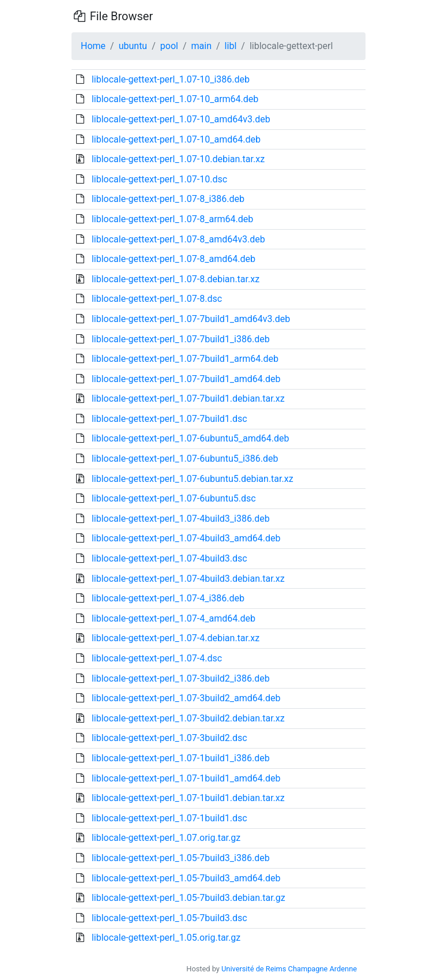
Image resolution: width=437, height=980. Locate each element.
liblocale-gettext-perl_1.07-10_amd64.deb (176, 139)
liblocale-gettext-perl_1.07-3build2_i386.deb (181, 678)
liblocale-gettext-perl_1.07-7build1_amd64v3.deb (191, 319)
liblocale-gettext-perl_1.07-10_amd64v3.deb (181, 119)
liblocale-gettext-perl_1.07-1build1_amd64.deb (186, 778)
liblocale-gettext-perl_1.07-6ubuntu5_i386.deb (185, 459)
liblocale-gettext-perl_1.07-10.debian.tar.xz (178, 159)
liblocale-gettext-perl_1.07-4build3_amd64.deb (186, 538)
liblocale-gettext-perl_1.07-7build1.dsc (169, 419)
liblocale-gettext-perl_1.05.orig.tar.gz (166, 938)
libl (231, 46)
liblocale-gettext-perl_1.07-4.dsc (157, 658)
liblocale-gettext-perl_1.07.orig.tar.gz (166, 838)
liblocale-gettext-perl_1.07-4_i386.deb (168, 598)
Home (93, 46)
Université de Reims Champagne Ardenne (289, 969)
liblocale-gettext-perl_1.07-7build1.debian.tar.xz (188, 399)
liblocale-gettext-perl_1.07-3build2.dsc (169, 738)
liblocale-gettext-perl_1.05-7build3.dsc (169, 918)
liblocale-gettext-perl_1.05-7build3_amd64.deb (186, 878)
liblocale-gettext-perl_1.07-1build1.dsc (169, 818)
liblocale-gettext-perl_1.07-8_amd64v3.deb (178, 239)
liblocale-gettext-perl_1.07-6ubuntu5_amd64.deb (190, 438)
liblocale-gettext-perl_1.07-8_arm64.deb (172, 219)
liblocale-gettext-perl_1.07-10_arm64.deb (175, 99)
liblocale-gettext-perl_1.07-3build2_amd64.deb (186, 698)
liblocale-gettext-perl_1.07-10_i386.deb (171, 79)
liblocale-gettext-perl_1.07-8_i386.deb (168, 199)
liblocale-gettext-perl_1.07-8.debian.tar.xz (176, 279)
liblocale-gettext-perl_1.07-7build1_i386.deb (181, 339)
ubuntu (133, 46)
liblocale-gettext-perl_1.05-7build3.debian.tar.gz (189, 898)
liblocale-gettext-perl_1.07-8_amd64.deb (174, 259)
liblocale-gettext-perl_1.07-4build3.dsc (169, 558)
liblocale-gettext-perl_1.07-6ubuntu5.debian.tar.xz (193, 479)
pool (169, 46)
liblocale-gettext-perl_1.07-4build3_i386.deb (181, 519)
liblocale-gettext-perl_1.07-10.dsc (159, 179)
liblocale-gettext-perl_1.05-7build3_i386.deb (181, 858)
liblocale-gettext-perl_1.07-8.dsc (157, 299)
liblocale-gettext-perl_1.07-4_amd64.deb (174, 618)
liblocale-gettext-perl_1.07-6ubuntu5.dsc (174, 498)
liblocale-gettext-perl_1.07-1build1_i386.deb (181, 758)
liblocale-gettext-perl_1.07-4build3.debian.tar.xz (188, 579)
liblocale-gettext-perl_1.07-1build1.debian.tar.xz (188, 798)
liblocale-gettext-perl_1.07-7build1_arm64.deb (185, 359)
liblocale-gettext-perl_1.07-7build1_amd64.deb (186, 379)
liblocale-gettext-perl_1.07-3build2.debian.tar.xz (188, 718)
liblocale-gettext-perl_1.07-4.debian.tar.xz (176, 638)
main (201, 46)
